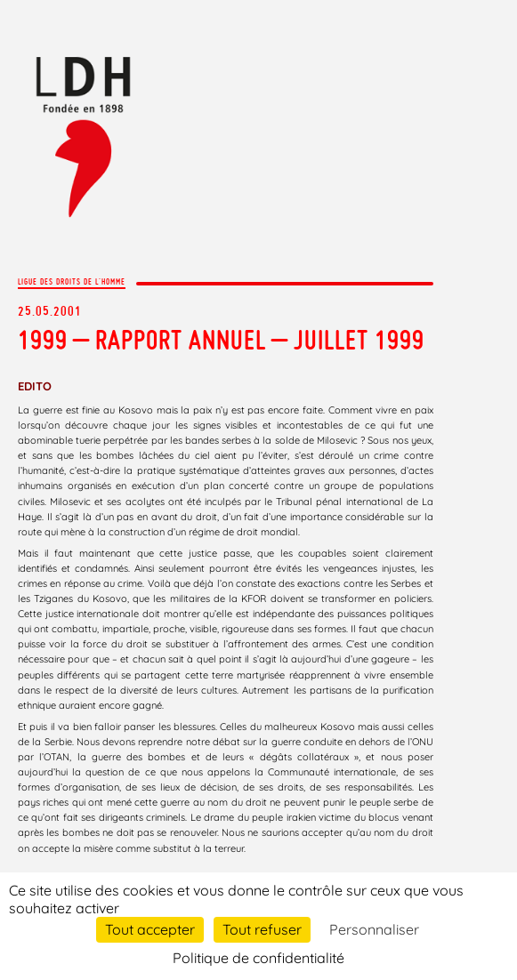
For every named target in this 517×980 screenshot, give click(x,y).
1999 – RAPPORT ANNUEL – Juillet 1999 (221, 340)
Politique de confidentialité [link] (258, 958)
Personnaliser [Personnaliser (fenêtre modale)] (374, 929)
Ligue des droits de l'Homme (72, 281)
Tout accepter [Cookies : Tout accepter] (150, 929)
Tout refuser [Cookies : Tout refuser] (262, 929)
